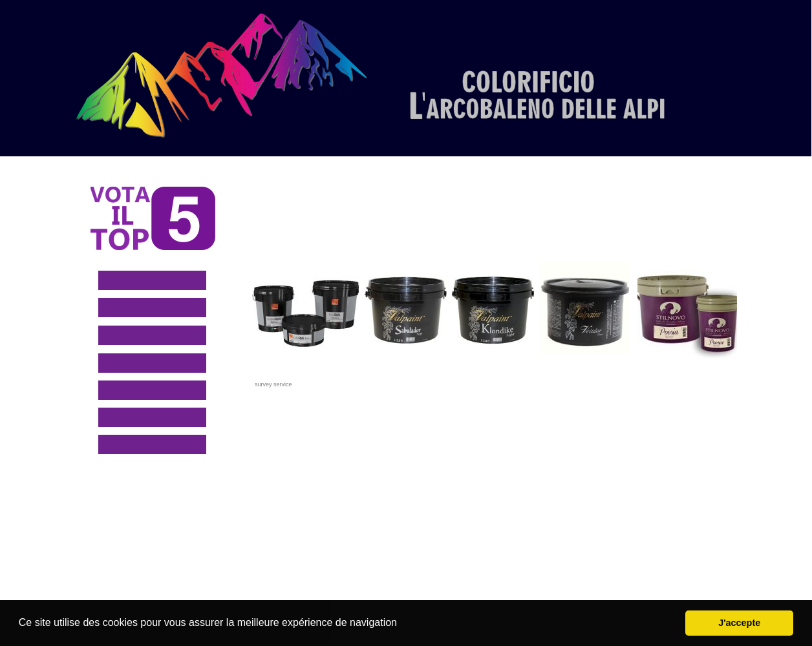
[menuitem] (377, 140)
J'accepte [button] (739, 623)
